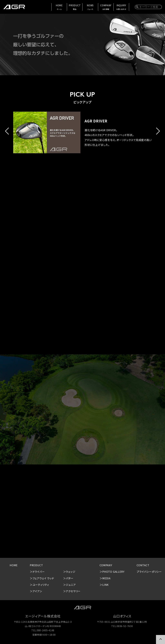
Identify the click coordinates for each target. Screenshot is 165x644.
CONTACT (143, 565)
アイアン (37, 591)
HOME (59, 7)
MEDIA (106, 578)
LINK (105, 585)
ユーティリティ (41, 585)
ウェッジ (70, 572)
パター (70, 578)
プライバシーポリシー (149, 572)
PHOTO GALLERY (113, 572)
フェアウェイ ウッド (43, 578)
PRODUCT (75, 7)
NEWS (90, 7)
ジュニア (71, 585)
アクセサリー (73, 591)
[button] (7, 131)
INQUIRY (121, 7)
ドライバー (39, 572)
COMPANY (106, 7)
